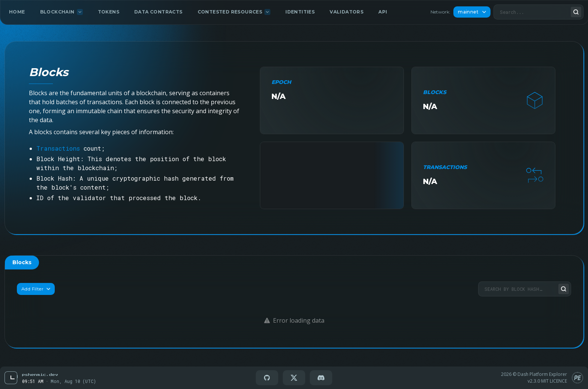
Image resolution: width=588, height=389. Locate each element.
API (383, 12)
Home (17, 12)
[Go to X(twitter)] (294, 378)
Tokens (109, 12)
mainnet (472, 12)
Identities (300, 12)
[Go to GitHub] (267, 378)
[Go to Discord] (321, 378)
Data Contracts (158, 12)
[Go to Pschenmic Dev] (40, 374)
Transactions (58, 148)
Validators (346, 12)
